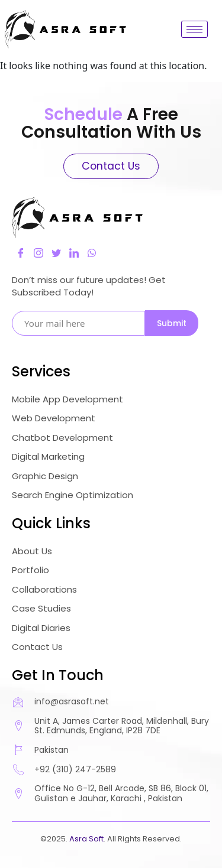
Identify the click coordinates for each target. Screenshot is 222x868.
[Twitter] (56, 253)
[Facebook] (21, 253)
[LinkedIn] (74, 253)
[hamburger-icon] (194, 29)
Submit (172, 323)
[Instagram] (38, 253)
